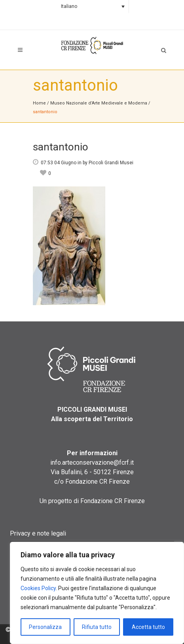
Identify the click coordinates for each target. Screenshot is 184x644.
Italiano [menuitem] (69, 6)
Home (39, 103)
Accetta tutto (148, 627)
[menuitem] (92, 7)
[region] (97, 593)
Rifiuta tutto (97, 627)
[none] (92, 7)
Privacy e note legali (38, 533)
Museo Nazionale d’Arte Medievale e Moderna (99, 103)
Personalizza (45, 627)
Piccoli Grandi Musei (111, 163)
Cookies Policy (38, 588)
